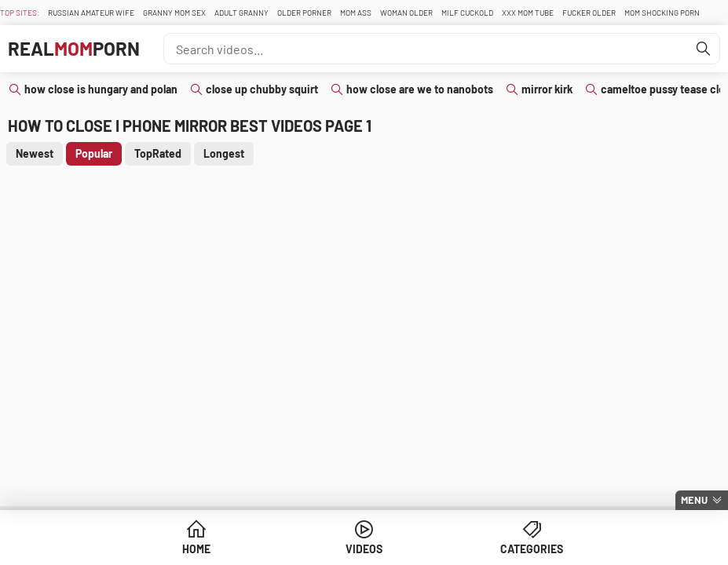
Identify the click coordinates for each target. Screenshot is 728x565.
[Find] (704, 49)
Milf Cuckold (467, 13)
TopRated (158, 153)
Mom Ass (356, 13)
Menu (694, 500)
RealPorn (74, 48)
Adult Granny (241, 13)
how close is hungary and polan (101, 89)
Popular (94, 153)
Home (196, 549)
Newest (35, 153)
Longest (224, 153)
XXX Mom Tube (528, 13)
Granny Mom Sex (174, 13)
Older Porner (304, 13)
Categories (532, 549)
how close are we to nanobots (420, 89)
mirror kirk (547, 89)
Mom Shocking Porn (662, 13)
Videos (364, 549)
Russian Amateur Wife (91, 13)
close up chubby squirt (262, 89)
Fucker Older (589, 13)
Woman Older (406, 13)
